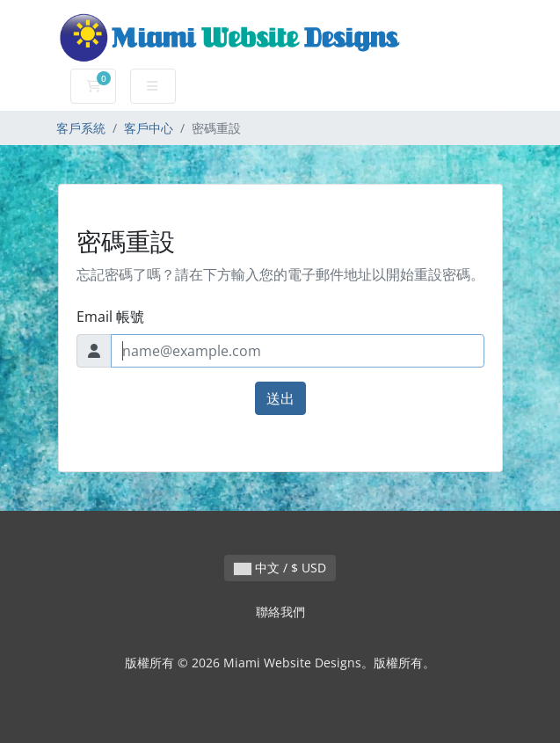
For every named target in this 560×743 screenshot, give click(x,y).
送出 (280, 398)
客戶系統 (81, 128)
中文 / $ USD (280, 568)
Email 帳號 (110, 317)
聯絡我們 (280, 612)
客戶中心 (149, 128)
